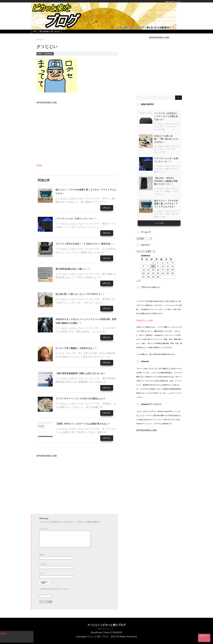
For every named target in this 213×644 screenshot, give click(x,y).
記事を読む (107, 208)
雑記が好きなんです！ (106, 628)
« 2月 (138, 280)
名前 (42, 555)
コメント (44, 529)
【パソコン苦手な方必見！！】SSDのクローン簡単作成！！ (85, 244)
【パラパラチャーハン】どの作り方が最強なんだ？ (80, 399)
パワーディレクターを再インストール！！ (76, 219)
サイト (42, 574)
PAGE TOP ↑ (204, 636)
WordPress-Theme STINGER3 (106, 632)
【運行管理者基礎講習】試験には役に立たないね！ (80, 373)
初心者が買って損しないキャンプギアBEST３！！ (80, 294)
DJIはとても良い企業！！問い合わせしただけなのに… (166, 139)
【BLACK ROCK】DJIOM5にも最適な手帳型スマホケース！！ (166, 181)
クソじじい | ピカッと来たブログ (106, 625)
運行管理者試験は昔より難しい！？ (73, 269)
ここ (169, 393)
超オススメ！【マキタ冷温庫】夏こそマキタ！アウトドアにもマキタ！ (166, 204)
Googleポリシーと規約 (145, 320)
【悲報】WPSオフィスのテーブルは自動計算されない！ (83, 424)
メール (43, 564)
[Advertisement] (77, 132)
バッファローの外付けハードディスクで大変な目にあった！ (166, 116)
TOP (35, 31)
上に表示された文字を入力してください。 (55, 589)
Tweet (39, 165)
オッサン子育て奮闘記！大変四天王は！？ (76, 348)
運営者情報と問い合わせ (50, 31)
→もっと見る (159, 223)
